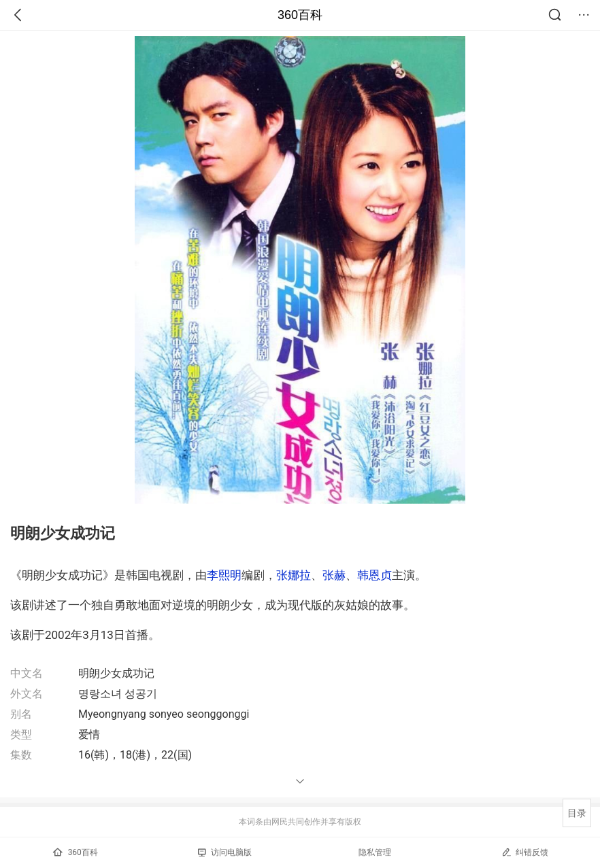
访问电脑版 (225, 852)
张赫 (334, 575)
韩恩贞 (374, 575)
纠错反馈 (525, 852)
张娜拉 (294, 575)
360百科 (300, 15)
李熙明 (224, 575)
